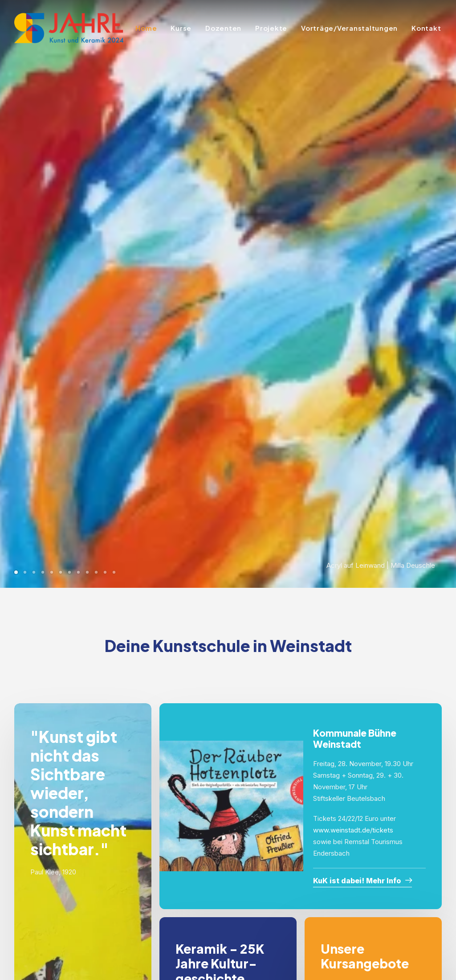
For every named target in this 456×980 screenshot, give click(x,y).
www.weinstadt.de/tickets (353, 435)
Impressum (200, 902)
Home (146, 28)
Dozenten (223, 28)
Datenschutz (202, 914)
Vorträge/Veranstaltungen (349, 28)
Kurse (181, 28)
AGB (190, 926)
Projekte (271, 28)
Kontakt (426, 28)
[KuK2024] (69, 28)
